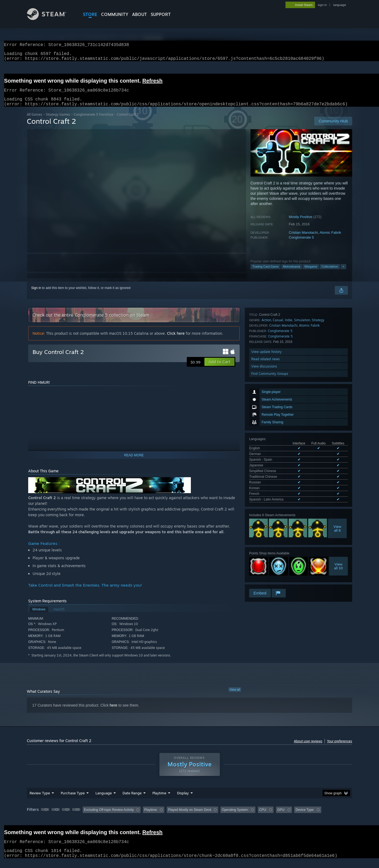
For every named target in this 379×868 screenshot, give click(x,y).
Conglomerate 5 (301, 244)
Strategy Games (58, 121)
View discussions (264, 550)
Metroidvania (292, 273)
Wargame (311, 273)
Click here (176, 340)
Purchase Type (73, 799)
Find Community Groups (270, 557)
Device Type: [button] (305, 816)
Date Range (132, 799)
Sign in (36, 294)
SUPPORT (161, 14)
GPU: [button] (281, 816)
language (340, 5)
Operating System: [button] (235, 816)
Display (183, 799)
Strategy (318, 504)
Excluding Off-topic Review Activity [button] (109, 816)
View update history (266, 535)
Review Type (40, 799)
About (139, 14)
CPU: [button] (263, 816)
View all (235, 696)
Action (266, 504)
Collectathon (330, 273)
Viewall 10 (338, 473)
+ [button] (343, 273)
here (114, 712)
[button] (219, 368)
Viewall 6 (337, 435)
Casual (278, 504)
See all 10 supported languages (272, 407)
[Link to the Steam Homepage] (51, 19)
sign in (322, 5)
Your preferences (340, 748)
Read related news (266, 543)
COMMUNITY (115, 14)
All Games (35, 121)
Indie (289, 504)
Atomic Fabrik (330, 239)
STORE (90, 14)
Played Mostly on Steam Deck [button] (190, 816)
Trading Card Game (266, 273)
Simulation (302, 504)
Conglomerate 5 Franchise (94, 121)
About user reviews (308, 748)
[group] (189, 817)
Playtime (159, 799)
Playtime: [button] (151, 816)
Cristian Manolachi (303, 239)
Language (104, 799)
